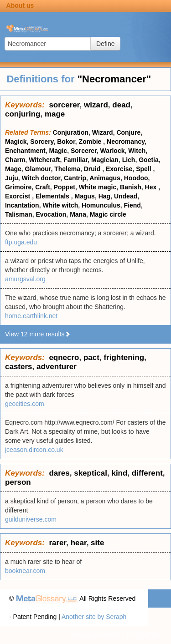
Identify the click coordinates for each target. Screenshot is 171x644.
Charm (15, 160)
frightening (124, 357)
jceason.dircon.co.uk (34, 450)
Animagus (105, 178)
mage (55, 114)
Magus (85, 196)
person (18, 482)
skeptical (91, 473)
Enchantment (25, 151)
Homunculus (101, 205)
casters (19, 367)
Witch (137, 151)
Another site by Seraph (94, 617)
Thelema (67, 169)
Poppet (65, 187)
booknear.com (25, 571)
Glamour (38, 169)
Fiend (132, 205)
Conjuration (71, 132)
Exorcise (119, 169)
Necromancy (126, 142)
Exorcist (18, 196)
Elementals (53, 196)
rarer (57, 543)
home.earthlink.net (31, 316)
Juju (12, 178)
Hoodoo (136, 178)
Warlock (113, 151)
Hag (104, 196)
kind (119, 473)
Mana (78, 214)
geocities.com (25, 404)
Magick (16, 142)
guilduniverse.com (31, 519)
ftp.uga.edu (21, 242)
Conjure (128, 132)
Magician (105, 160)
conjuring (23, 114)
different (147, 473)
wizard (96, 105)
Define (105, 44)
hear (79, 543)
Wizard (103, 132)
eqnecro (64, 357)
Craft (43, 187)
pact (91, 357)
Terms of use (144, 635)
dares (59, 473)
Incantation (22, 205)
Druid (93, 169)
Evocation (51, 214)
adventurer (57, 367)
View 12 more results (38, 334)
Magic (58, 151)
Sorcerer (84, 151)
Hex (152, 187)
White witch (60, 205)
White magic (98, 187)
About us (20, 5)
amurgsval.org (25, 279)
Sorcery (42, 142)
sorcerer (64, 105)
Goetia (149, 160)
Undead (126, 196)
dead (121, 105)
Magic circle (108, 214)
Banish (131, 187)
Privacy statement (95, 635)
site (97, 543)
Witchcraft (44, 160)
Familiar (75, 160)
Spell (144, 169)
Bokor (66, 142)
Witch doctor (41, 178)
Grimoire (18, 187)
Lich (129, 160)
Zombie (91, 142)
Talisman (19, 214)
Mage (13, 169)
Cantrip (75, 178)
